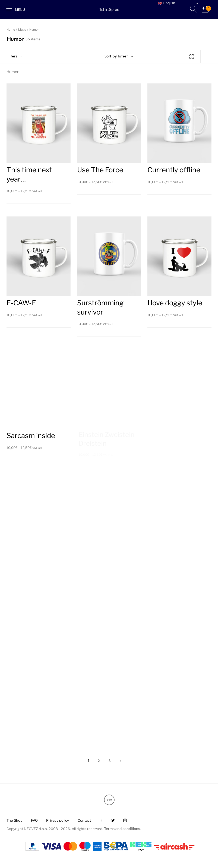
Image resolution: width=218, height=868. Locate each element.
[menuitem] (14, 820)
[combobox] (140, 57)
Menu (20, 10)
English (167, 3)
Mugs (22, 30)
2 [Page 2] (99, 761)
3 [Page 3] (110, 761)
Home (11, 30)
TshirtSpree (109, 9)
